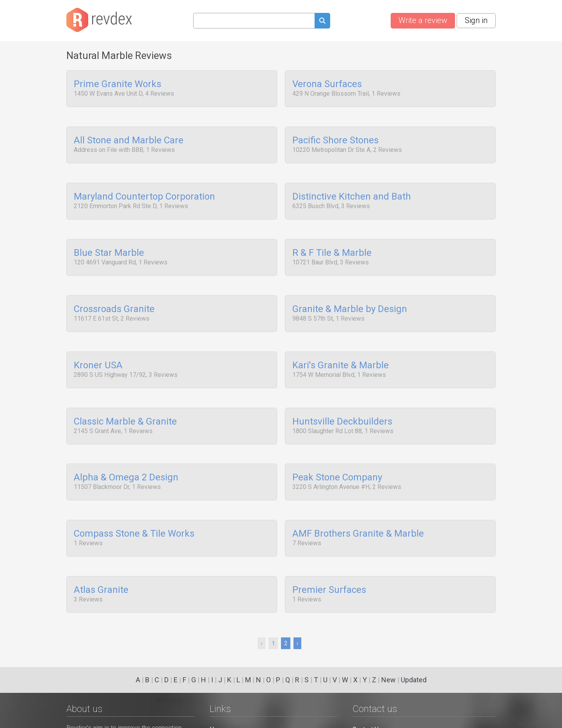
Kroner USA (98, 350)
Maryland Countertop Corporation (144, 191)
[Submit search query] (322, 22)
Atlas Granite (101, 562)
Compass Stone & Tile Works (134, 509)
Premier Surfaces (329, 562)
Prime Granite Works (117, 84)
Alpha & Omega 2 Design (126, 456)
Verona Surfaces (327, 84)
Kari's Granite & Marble (341, 350)
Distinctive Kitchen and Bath (352, 191)
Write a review (423, 20)
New (389, 680)
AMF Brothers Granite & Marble (358, 509)
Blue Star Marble (109, 243)
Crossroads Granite (114, 296)
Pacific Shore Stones (335, 137)
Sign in (476, 20)
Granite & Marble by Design (350, 296)
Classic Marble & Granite (125, 403)
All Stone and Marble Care (129, 137)
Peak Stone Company (337, 456)
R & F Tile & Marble (332, 243)
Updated (414, 680)
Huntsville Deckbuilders (342, 403)
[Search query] (254, 21)
